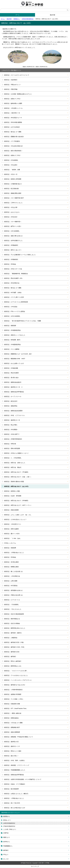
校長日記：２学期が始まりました (14, 553)
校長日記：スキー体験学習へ (13, 222)
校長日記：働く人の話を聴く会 (13, 571)
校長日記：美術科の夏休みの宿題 (14, 482)
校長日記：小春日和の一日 (12, 113)
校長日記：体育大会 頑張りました (15, 463)
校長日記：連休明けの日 (11, 742)
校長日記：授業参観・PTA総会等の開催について (19, 737)
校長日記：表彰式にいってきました (15, 335)
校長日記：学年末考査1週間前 (13, 122)
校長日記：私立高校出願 (11, 189)
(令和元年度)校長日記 (28, 19)
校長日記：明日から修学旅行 (13, 661)
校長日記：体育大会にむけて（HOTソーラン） (18, 505)
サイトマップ (35, 866)
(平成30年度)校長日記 (9, 826)
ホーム (17, 15)
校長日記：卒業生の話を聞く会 (13, 595)
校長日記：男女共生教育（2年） (14, 278)
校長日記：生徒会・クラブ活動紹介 (15, 784)
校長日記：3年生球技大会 (12, 283)
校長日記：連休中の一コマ (12, 746)
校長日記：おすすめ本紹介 (12, 127)
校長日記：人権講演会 (11, 638)
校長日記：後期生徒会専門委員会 (14, 392)
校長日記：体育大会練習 (11, 529)
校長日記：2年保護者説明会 (12, 330)
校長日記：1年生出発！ (11, 217)
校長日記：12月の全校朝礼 (12, 316)
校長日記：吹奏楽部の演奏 (12, 704)
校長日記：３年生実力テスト (13, 524)
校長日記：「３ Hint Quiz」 (13, 538)
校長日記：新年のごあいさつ (13, 250)
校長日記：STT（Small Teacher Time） (16, 708)
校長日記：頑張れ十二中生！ (13, 99)
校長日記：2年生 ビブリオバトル (14, 415)
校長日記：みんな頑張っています (14, 363)
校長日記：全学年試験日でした (13, 241)
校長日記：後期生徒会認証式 (13, 382)
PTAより (6, 855)
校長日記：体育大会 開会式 (13, 467)
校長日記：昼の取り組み (11, 378)
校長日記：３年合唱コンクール (13, 108)
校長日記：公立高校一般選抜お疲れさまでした (18, 94)
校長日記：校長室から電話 (12, 491)
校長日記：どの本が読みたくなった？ (15, 519)
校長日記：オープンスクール (13, 396)
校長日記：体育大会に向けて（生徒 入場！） (18, 477)
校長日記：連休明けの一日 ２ (13, 387)
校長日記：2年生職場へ (11, 430)
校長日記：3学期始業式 (11, 245)
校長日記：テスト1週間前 (12, 349)
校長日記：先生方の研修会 (12, 623)
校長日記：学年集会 (10, 264)
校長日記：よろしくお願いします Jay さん (18, 515)
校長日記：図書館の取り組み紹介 (14, 137)
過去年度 (52, 15)
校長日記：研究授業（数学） (13, 340)
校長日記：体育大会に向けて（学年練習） (17, 501)
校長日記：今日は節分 (11, 165)
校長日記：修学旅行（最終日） (13, 633)
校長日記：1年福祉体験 (11, 368)
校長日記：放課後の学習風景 (13, 694)
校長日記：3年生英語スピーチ (13, 118)
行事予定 (6, 833)
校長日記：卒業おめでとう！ (13, 85)
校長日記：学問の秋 (10, 444)
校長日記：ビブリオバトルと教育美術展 (16, 302)
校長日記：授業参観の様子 (12, 727)
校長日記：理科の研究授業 (12, 448)
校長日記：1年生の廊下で (12, 434)
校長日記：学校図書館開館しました (15, 770)
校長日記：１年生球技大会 (12, 576)
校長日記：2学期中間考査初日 (13, 439)
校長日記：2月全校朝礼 (11, 160)
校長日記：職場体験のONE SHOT (15, 359)
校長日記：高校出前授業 (11, 510)
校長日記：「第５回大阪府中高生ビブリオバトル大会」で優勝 (23, 321)
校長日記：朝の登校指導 (11, 789)
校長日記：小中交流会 (11, 307)
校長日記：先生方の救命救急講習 (14, 614)
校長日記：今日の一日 (11, 174)
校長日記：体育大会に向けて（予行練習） (17, 472)
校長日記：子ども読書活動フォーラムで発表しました (20, 255)
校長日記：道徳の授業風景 (12, 732)
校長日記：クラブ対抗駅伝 (12, 141)
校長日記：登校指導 (10, 548)
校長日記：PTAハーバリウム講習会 (15, 311)
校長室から (17, 19)
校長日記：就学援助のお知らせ (13, 590)
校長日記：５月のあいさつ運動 (13, 723)
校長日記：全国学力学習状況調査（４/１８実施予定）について (23, 779)
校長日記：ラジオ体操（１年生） (14, 699)
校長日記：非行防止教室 (11, 562)
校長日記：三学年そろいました (13, 203)
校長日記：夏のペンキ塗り (12, 534)
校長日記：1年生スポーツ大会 (13, 269)
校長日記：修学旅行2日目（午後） (14, 642)
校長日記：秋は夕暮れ (11, 425)
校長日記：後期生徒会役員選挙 (13, 411)
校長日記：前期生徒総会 (11, 718)
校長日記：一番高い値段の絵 (13, 713)
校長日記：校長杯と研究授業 (13, 179)
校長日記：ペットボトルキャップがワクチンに (18, 680)
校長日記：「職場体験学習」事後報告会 (16, 274)
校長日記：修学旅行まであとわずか (15, 685)
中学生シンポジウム (10, 543)
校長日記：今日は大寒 (11, 207)
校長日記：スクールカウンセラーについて (17, 75)
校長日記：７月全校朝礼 (11, 605)
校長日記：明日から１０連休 (13, 751)
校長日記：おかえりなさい (12, 212)
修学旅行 (6, 850)
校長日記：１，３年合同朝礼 (13, 458)
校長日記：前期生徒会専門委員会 (14, 775)
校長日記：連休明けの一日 (12, 420)
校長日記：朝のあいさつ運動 (13, 132)
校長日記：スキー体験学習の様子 (14, 198)
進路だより (7, 837)
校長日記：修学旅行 (10, 656)
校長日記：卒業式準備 (11, 89)
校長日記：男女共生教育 (11, 373)
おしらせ (6, 859)
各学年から (7, 842)
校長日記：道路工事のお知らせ (13, 236)
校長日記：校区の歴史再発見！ (13, 151)
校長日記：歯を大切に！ (11, 756)
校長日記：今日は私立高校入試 (13, 146)
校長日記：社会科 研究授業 (13, 496)
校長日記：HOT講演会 (11, 586)
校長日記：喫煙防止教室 (11, 567)
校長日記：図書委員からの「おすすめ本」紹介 (18, 354)
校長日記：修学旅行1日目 (12, 652)
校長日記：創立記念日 (11, 401)
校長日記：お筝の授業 (11, 581)
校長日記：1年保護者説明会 (12, 344)
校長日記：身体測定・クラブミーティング (17, 765)
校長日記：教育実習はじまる (13, 666)
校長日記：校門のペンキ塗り (13, 226)
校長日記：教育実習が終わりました (15, 628)
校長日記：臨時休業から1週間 (13, 103)
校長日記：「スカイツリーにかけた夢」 (16, 671)
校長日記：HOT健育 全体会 (13, 293)
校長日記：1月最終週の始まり (13, 184)
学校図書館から (8, 846)
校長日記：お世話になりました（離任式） (17, 794)
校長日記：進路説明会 (11, 406)
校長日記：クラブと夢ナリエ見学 (14, 297)
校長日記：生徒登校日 (11, 80)
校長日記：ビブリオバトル (12, 600)
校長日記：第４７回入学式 (12, 803)
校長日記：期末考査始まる (12, 619)
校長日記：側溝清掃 (10, 326)
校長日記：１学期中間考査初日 (13, 690)
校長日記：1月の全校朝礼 (12, 231)
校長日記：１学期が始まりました (14, 798)
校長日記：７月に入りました (13, 609)
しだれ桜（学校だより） (10, 829)
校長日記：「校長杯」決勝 (12, 170)
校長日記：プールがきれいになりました (16, 675)
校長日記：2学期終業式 (11, 259)
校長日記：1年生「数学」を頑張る (14, 760)
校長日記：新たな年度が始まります (15, 808)
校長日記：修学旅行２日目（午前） (15, 647)
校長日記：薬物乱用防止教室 (13, 193)
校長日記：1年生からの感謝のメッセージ (16, 453)
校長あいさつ (7, 820)
